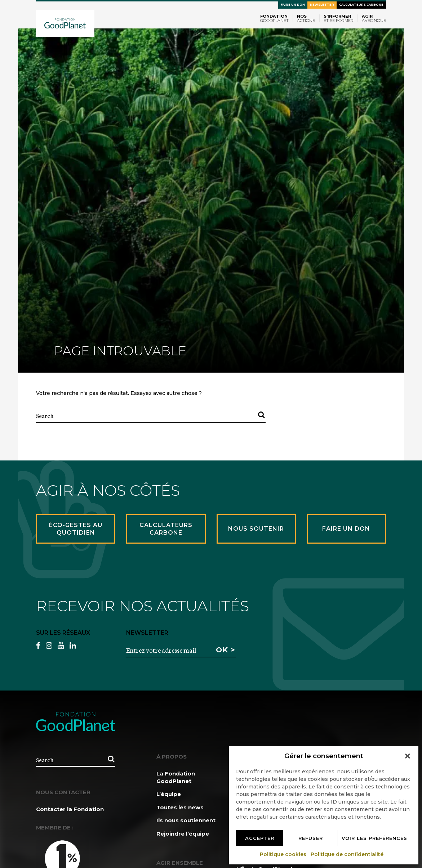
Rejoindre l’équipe (183, 834)
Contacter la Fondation (70, 809)
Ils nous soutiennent (186, 820)
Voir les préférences (374, 838)
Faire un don (293, 5)
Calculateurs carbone (361, 5)
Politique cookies (283, 854)
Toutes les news (180, 807)
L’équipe (169, 794)
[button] (408, 756)
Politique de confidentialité (347, 854)
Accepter (260, 838)
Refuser (311, 838)
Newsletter (322, 5)
